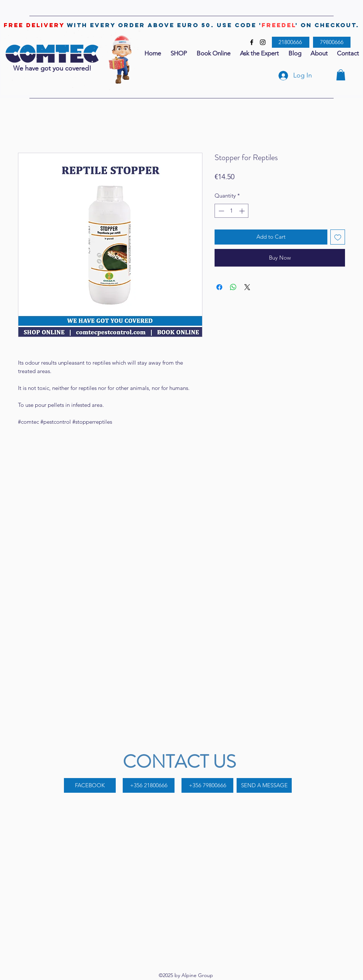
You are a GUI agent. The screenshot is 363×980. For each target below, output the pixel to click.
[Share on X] (247, 287)
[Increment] (243, 211)
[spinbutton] (232, 211)
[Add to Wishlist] (338, 237)
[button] (341, 75)
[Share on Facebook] (219, 287)
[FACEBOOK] (90, 785)
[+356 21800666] (149, 785)
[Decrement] (221, 211)
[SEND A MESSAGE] (264, 785)
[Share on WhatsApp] (233, 287)
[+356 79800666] (207, 785)
